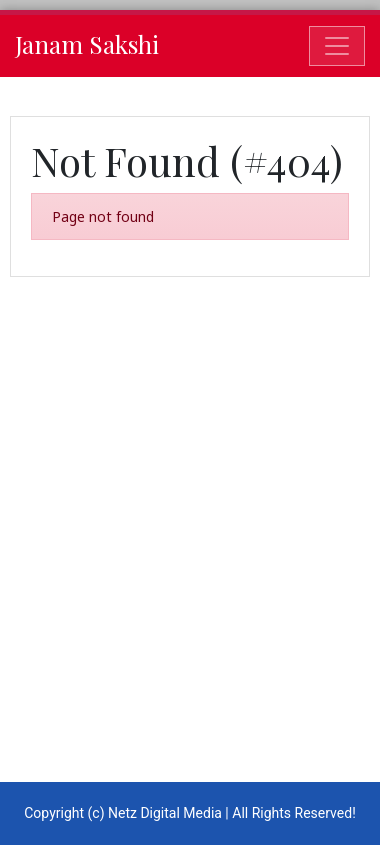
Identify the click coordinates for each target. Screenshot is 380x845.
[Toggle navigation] (337, 46)
